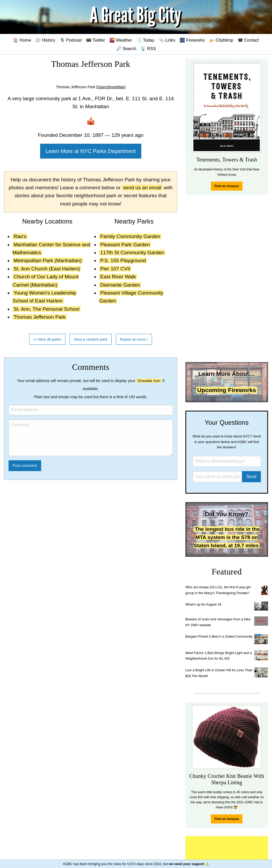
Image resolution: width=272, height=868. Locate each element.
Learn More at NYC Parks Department (91, 151)
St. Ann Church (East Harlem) (47, 269)
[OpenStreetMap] (111, 87)
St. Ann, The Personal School (46, 309)
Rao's (20, 236)
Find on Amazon (227, 186)
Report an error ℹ (134, 339)
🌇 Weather (121, 40)
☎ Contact (248, 40)
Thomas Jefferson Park (40, 317)
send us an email (142, 188)
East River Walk (118, 277)
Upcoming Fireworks (227, 390)
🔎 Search (126, 49)
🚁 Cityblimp (221, 40)
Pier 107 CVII (115, 269)
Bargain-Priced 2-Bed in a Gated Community (219, 636)
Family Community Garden (130, 236)
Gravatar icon (149, 381)
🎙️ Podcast (71, 40)
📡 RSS (148, 49)
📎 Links (167, 40)
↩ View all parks (47, 339)
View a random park (91, 339)
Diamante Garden (120, 285)
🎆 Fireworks (192, 40)
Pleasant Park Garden (125, 245)
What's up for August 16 (203, 604)
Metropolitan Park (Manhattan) (48, 260)
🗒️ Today (145, 40)
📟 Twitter (96, 40)
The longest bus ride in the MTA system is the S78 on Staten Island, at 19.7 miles (227, 537)
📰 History (45, 40)
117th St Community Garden (132, 253)
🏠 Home (22, 40)
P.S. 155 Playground (123, 260)
